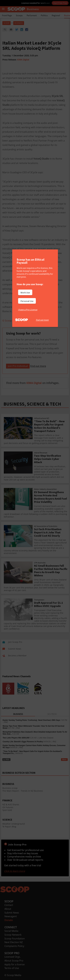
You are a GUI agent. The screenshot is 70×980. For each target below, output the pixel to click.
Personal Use (27, 301)
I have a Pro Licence (28, 310)
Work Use (25, 292)
